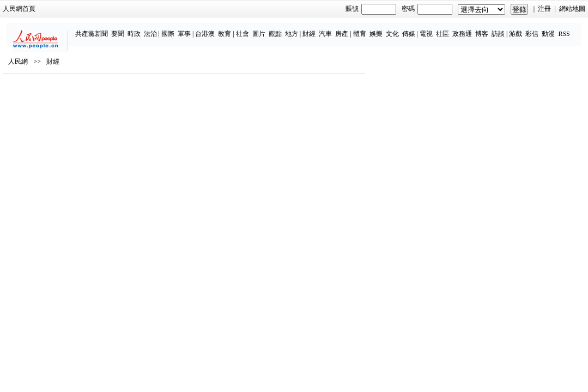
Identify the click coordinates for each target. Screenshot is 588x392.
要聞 (89, 28)
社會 (214, 28)
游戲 (487, 28)
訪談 (470, 28)
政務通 (434, 28)
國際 (140, 28)
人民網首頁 (49, 9)
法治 (122, 28)
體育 (331, 28)
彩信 (504, 28)
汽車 (297, 28)
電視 (398, 28)
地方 (263, 28)
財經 (281, 28)
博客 (453, 28)
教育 (196, 28)
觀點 (247, 28)
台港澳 (177, 28)
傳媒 (380, 28)
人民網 (48, 93)
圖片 (231, 28)
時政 (105, 28)
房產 (313, 28)
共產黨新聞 (63, 28)
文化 (363, 28)
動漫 (520, 28)
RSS (535, 28)
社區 (414, 28)
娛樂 (347, 28)
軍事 (156, 28)
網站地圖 (543, 9)
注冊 (515, 9)
